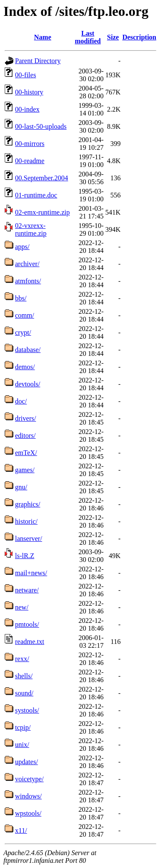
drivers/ (26, 418)
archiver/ (27, 264)
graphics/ (28, 504)
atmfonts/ (28, 281)
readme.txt (30, 642)
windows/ (28, 796)
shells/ (24, 676)
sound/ (24, 693)
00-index (27, 109)
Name (43, 37)
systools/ (27, 710)
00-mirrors (30, 144)
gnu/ (21, 487)
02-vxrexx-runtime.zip (31, 229)
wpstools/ (28, 813)
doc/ (21, 401)
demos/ (25, 367)
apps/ (22, 247)
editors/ (25, 436)
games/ (25, 470)
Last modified (88, 37)
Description (139, 37)
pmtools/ (27, 624)
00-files (26, 75)
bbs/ (21, 298)
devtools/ (28, 384)
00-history (29, 92)
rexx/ (22, 659)
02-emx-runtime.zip (43, 212)
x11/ (21, 830)
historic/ (26, 521)
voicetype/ (29, 779)
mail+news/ (31, 573)
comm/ (24, 315)
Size (113, 37)
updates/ (26, 762)
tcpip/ (23, 727)
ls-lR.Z (25, 556)
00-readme (30, 161)
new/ (22, 607)
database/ (28, 350)
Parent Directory (38, 61)
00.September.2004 (42, 178)
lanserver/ (29, 539)
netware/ (27, 590)
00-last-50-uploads (41, 126)
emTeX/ (26, 453)
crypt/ (23, 332)
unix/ (22, 745)
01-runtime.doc (36, 195)
